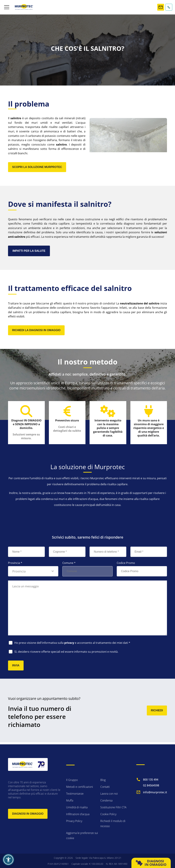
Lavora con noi (109, 794)
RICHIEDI (157, 712)
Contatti (105, 787)
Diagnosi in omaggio (28, 814)
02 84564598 (151, 785)
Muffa (70, 800)
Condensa (106, 800)
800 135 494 (151, 780)
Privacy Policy (74, 821)
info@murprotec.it (155, 792)
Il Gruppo (72, 780)
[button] (8, 860)
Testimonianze (75, 794)
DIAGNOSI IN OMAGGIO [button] (151, 863)
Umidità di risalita (77, 807)
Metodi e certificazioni (80, 787)
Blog (103, 780)
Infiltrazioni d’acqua (78, 814)
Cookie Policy (108, 814)
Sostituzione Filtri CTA (113, 807)
